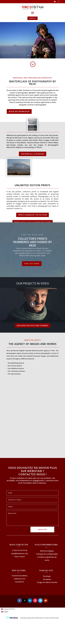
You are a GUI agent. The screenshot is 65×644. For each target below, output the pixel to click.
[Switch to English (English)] (8, 612)
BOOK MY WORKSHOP (19, 111)
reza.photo (19, 582)
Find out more (32, 264)
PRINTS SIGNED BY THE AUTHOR (32, 215)
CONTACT (32, 18)
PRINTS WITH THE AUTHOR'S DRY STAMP (33, 222)
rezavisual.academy (19, 576)
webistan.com (20, 579)
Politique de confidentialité (47, 554)
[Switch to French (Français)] (8, 609)
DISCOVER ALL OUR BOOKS (33, 154)
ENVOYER (42, 529)
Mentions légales (47, 551)
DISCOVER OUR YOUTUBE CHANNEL (32, 325)
